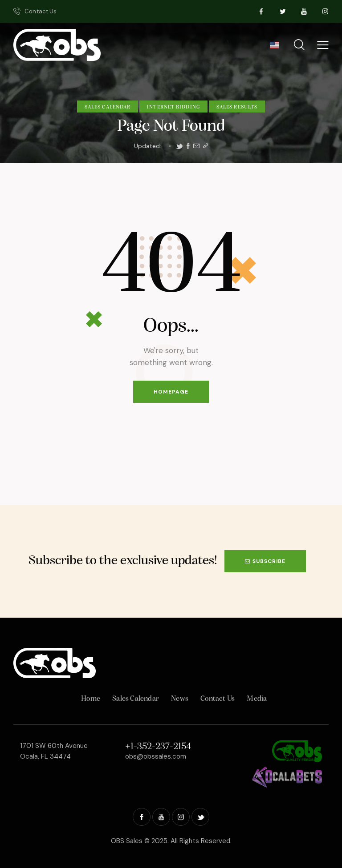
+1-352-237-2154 (158, 747)
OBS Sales (127, 841)
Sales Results (237, 107)
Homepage (171, 392)
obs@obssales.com (156, 756)
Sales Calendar (108, 107)
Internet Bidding (173, 107)
